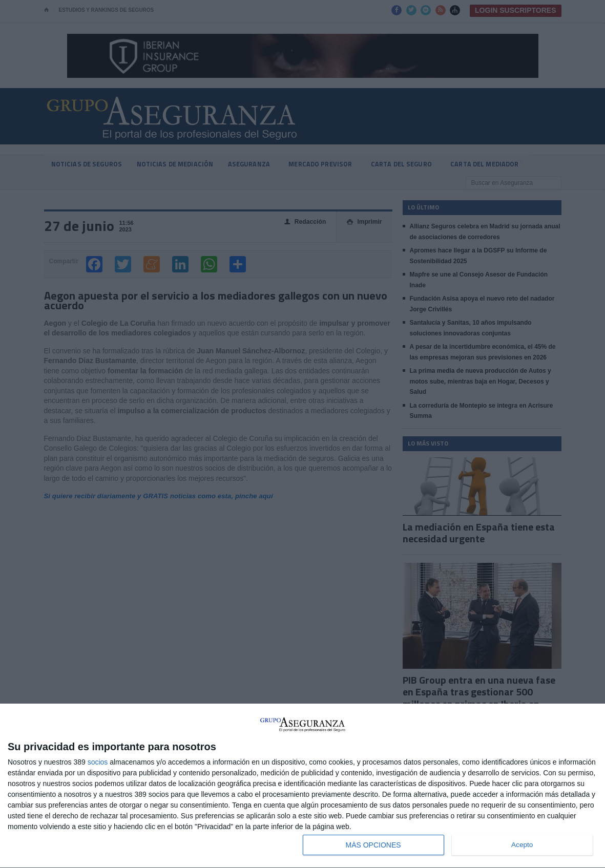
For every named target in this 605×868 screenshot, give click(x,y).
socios (98, 762)
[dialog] (302, 786)
